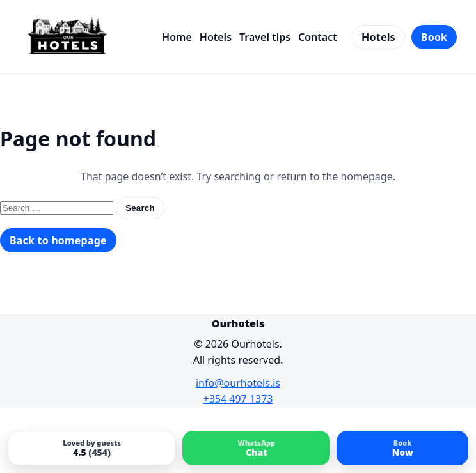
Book (434, 37)
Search (140, 208)
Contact (318, 37)
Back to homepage (58, 240)
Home (177, 37)
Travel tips (265, 37)
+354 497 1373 (238, 399)
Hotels (216, 37)
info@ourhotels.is (238, 383)
